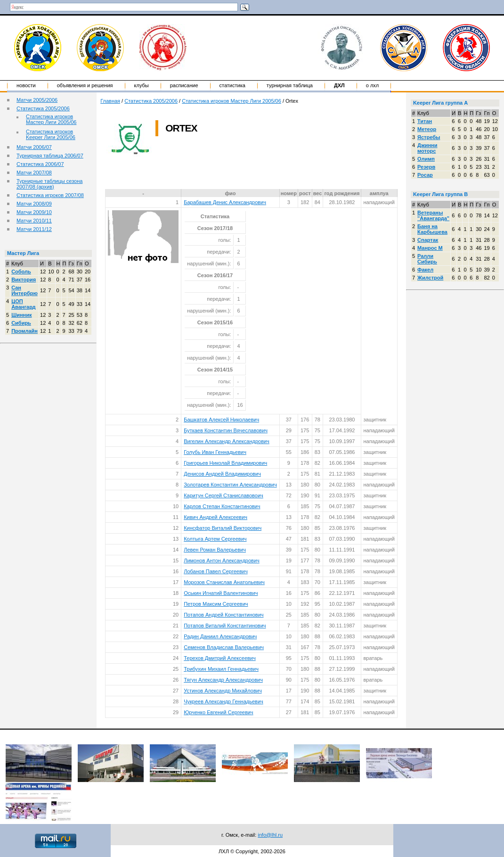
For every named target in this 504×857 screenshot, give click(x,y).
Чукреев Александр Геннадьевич (224, 701)
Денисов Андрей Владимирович (222, 474)
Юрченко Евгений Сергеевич (218, 712)
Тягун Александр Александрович (223, 680)
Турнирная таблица (290, 85)
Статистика (232, 85)
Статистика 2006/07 (40, 164)
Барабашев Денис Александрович (225, 202)
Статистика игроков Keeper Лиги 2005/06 (51, 134)
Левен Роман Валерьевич (215, 550)
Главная (110, 101)
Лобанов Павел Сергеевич (215, 571)
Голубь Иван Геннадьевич (215, 452)
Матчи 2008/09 (34, 204)
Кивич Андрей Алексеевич (215, 517)
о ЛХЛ (373, 85)
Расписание (184, 85)
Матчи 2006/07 (34, 147)
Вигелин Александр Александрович (227, 441)
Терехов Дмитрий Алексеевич (220, 658)
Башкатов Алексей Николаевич (221, 420)
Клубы (142, 85)
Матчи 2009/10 (34, 212)
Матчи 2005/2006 (37, 100)
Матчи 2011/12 (34, 229)
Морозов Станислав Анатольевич (224, 582)
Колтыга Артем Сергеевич (215, 539)
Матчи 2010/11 (34, 221)
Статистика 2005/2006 (43, 108)
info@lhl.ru (270, 835)
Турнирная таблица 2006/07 (50, 156)
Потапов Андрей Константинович (224, 615)
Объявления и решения (85, 85)
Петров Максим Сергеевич (216, 604)
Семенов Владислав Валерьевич (224, 647)
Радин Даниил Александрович (220, 636)
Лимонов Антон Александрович (222, 560)
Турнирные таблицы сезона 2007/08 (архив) (49, 184)
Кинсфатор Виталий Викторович (223, 528)
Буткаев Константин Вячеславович (226, 430)
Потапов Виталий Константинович (225, 626)
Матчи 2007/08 (34, 173)
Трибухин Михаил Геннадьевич (221, 669)
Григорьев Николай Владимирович (225, 463)
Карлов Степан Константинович (222, 506)
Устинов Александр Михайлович (223, 691)
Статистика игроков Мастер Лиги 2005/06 (51, 119)
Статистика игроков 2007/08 (50, 195)
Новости (26, 85)
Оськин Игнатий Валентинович (221, 593)
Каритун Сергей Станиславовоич (224, 495)
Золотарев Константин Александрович (230, 485)
